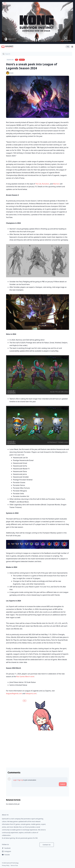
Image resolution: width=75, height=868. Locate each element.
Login (15, 780)
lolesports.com (31, 693)
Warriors (56, 184)
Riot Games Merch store (25, 677)
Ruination (46, 184)
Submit (63, 784)
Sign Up (20, 780)
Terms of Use (14, 865)
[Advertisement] (38, 748)
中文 (68, 47)
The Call (38, 184)
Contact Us (47, 845)
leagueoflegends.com (14, 693)
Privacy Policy (6, 865)
